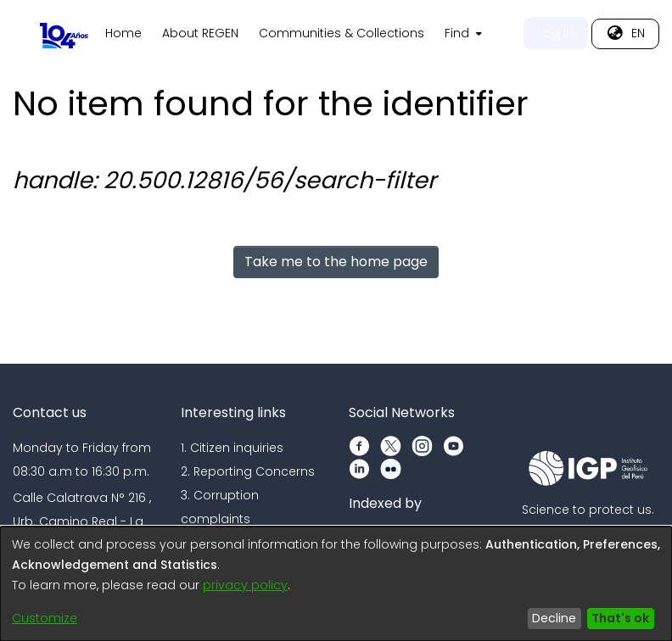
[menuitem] (652, 34)
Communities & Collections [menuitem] (532, 33)
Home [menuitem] (314, 33)
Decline (554, 618)
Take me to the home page (336, 262)
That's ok (620, 618)
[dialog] (336, 584)
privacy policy (245, 585)
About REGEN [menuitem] (390, 33)
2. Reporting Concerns (248, 471)
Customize (45, 618)
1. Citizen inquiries (232, 448)
